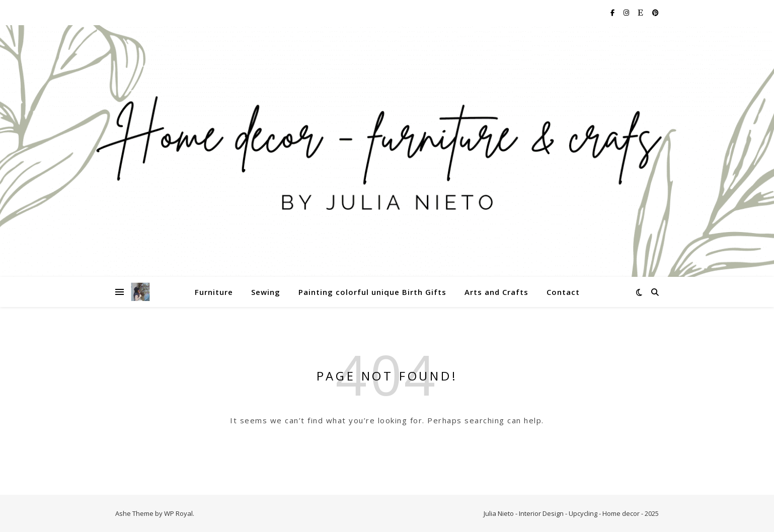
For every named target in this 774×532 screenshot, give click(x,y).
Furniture (214, 292)
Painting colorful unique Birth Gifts (372, 292)
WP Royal (178, 513)
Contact (563, 292)
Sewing (266, 292)
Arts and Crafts (496, 292)
